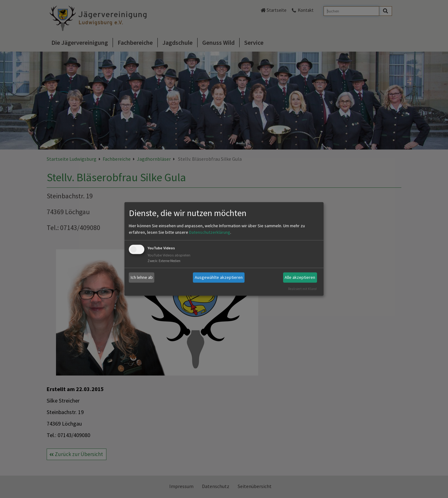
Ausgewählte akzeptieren (219, 277)
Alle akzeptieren (300, 277)
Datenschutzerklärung (210, 232)
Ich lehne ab (142, 277)
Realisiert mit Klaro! (302, 289)
